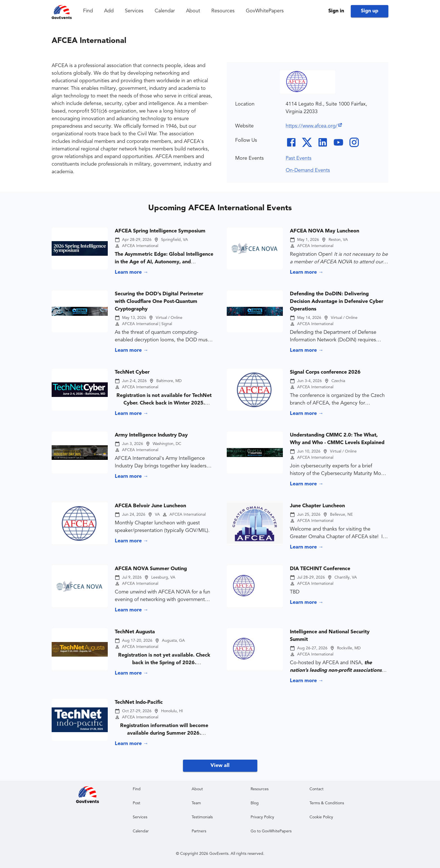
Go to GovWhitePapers (271, 831)
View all (220, 766)
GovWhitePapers (265, 11)
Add (109, 11)
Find (88, 11)
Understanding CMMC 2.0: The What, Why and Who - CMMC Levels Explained (337, 439)
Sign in (336, 11)
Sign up (370, 11)
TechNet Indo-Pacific (139, 702)
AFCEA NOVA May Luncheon (325, 231)
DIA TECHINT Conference (320, 569)
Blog (255, 803)
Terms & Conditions (327, 803)
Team (196, 803)
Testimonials (202, 817)
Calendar (165, 11)
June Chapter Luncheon (317, 506)
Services (134, 11)
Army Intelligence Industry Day (151, 435)
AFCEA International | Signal (147, 324)
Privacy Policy (262, 817)
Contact (317, 789)
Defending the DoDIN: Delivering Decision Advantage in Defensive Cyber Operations (337, 301)
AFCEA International (140, 246)
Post (137, 803)
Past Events (299, 158)
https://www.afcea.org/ (314, 126)
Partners (199, 831)
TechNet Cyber (132, 372)
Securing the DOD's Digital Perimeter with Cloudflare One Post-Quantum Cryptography (159, 301)
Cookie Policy (321, 817)
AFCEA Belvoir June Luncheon (150, 506)
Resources (223, 11)
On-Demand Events (308, 170)
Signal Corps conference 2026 (325, 372)
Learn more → (131, 272)
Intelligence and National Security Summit (330, 636)
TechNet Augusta (135, 632)
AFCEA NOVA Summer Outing (151, 569)
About (193, 11)
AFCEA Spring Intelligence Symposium (160, 231)
